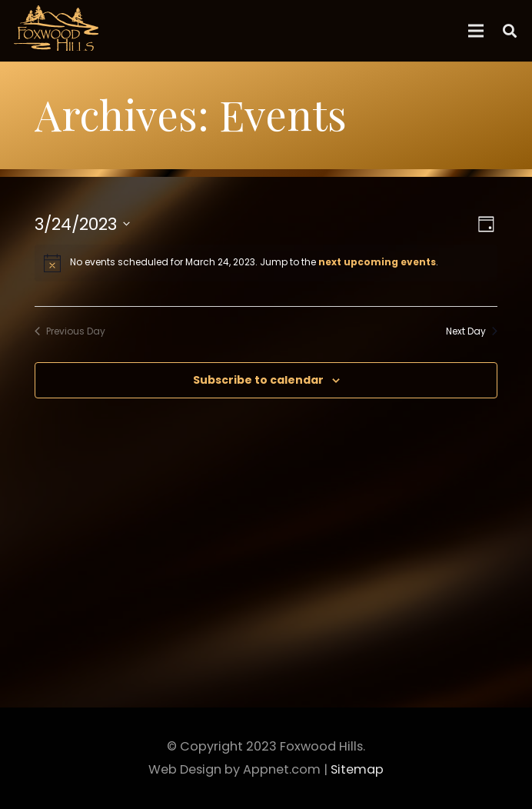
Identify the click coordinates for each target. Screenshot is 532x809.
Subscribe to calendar (258, 380)
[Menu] (476, 31)
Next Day (472, 331)
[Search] (510, 31)
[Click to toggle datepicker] (82, 224)
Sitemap (357, 769)
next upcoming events (377, 262)
